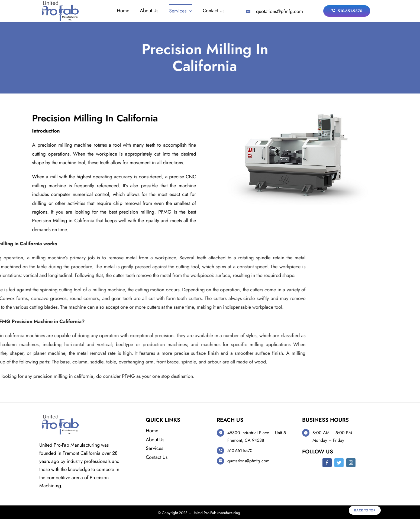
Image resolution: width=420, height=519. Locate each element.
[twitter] (339, 463)
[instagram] (351, 463)
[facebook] (327, 463)
